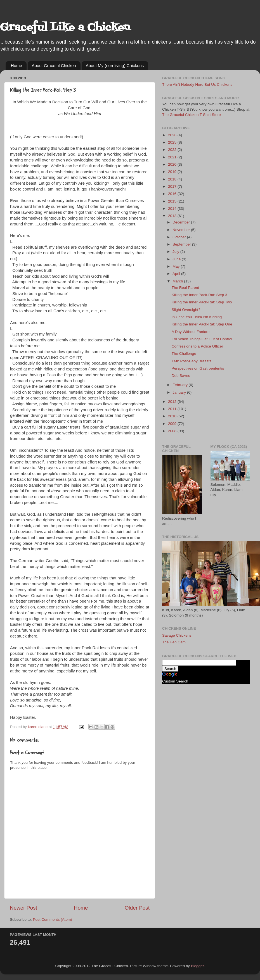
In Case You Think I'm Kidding (197, 317)
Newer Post (23, 908)
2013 (173, 216)
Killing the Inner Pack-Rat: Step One (202, 324)
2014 (173, 209)
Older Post (137, 908)
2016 (173, 194)
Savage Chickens (177, 635)
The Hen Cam (174, 642)
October (180, 237)
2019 (173, 172)
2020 (173, 164)
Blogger (197, 966)
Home (16, 66)
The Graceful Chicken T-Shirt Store (192, 115)
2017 (173, 186)
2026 (173, 135)
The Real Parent (185, 288)
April (177, 274)
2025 (173, 142)
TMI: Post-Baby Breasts (192, 361)
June (177, 259)
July (176, 252)
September (182, 244)
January (180, 392)
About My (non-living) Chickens (115, 66)
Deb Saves (181, 376)
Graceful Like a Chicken (65, 28)
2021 (173, 157)
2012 (173, 402)
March (178, 281)
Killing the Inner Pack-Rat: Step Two (202, 302)
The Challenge (184, 354)
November (182, 230)
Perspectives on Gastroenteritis (198, 368)
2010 (173, 416)
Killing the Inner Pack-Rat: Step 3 (199, 295)
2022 (173, 150)
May (177, 266)
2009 (173, 424)
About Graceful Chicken (54, 66)
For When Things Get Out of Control (202, 339)
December (182, 222)
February (181, 385)
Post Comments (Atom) (53, 920)
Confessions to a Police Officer (197, 346)
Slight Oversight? (186, 310)
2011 (173, 409)
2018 (173, 179)
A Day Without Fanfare (191, 332)
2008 (173, 431)
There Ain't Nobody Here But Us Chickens (197, 85)
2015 (173, 201)
